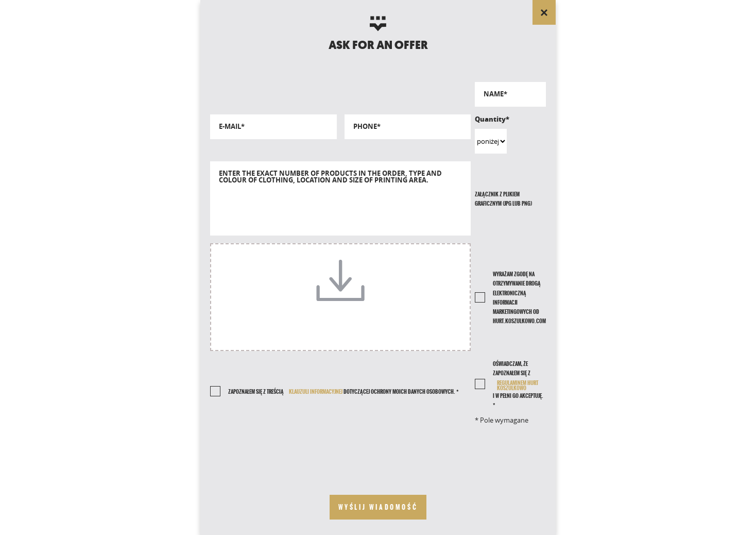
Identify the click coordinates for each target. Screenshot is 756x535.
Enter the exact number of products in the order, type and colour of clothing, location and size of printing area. (330, 177)
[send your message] (378, 507)
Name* (495, 94)
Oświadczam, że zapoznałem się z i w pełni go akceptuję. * (519, 384)
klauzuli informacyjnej (316, 392)
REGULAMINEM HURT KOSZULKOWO (518, 386)
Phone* (367, 127)
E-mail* (232, 127)
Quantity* (491, 119)
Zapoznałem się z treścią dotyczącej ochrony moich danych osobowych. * (343, 392)
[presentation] (340, 452)
